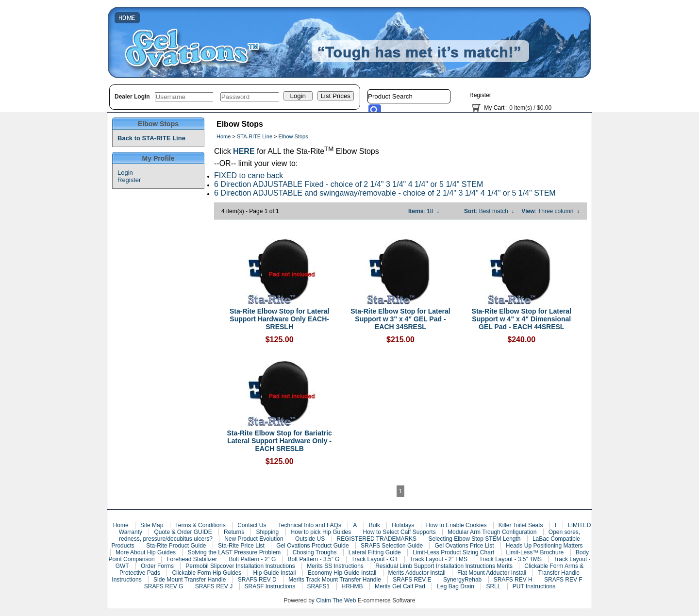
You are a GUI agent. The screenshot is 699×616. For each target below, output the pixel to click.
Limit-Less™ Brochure (535, 552)
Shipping (267, 532)
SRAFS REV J (214, 586)
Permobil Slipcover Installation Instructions (240, 566)
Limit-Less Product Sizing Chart (453, 552)
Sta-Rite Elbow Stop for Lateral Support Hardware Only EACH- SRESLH (279, 319)
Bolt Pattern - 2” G (253, 559)
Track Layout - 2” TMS (439, 559)
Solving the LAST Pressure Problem (234, 552)
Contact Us (252, 525)
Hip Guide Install (274, 573)
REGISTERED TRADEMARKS (377, 539)
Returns (234, 532)
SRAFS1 (319, 586)
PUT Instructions (534, 586)
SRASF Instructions (270, 586)
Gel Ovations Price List (464, 546)
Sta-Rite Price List (241, 546)
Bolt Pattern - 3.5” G (314, 559)
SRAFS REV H (513, 580)
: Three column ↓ (550, 211)
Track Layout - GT (375, 559)
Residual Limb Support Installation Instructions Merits (444, 566)
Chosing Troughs (315, 552)
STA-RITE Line (255, 136)
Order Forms (157, 566)
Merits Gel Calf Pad (400, 586)
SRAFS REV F (563, 580)
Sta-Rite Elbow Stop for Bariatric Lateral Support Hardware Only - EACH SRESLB (280, 441)
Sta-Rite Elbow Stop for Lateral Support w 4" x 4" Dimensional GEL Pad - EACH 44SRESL (522, 319)
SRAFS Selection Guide (392, 546)
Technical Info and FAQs (310, 525)
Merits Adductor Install (417, 573)
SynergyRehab (462, 580)
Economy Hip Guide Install (342, 573)
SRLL (493, 586)
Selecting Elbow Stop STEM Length (474, 539)
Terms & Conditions (200, 525)
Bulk (374, 525)
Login (125, 173)
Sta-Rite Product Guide (176, 546)
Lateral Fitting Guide (375, 552)
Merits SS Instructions (335, 566)
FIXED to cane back (249, 175)
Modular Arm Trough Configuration (492, 532)
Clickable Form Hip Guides (207, 573)
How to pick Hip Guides (321, 532)
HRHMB (352, 586)
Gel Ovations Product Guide (312, 546)
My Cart (494, 108)
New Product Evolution (254, 539)
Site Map (152, 525)
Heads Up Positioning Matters (544, 546)
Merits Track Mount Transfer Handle (335, 580)
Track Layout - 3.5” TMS (510, 559)
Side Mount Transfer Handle (190, 580)
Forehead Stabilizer (192, 559)
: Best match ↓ (489, 211)
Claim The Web (336, 600)
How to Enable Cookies (457, 525)
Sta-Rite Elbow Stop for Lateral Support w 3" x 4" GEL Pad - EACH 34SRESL (400, 319)
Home (224, 136)
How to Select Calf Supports (399, 532)
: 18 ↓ (424, 211)
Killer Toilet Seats (521, 525)
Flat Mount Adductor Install (492, 573)
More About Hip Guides (146, 552)
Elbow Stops (293, 136)
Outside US (310, 539)
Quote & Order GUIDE (183, 532)
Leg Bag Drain (456, 586)
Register (480, 95)
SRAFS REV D (257, 580)
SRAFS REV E (412, 580)
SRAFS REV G (164, 586)
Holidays (403, 525)
